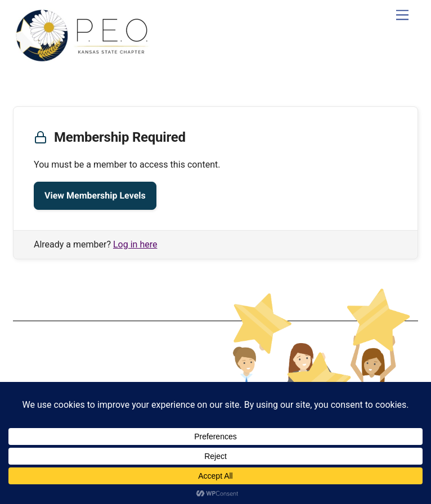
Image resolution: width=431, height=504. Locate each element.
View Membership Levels (95, 195)
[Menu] (402, 15)
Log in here (135, 244)
